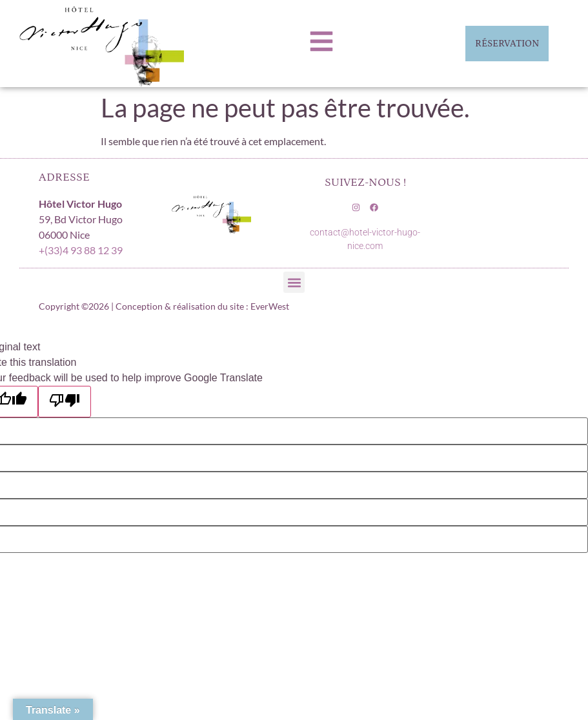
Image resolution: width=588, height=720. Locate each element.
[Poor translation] (65, 402)
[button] (294, 282)
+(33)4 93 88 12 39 (81, 250)
